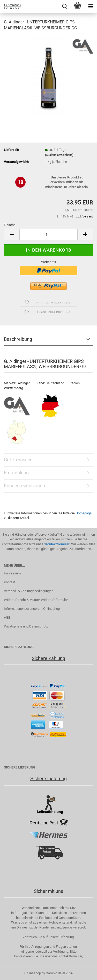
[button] (12, 235)
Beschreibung (18, 339)
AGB (7, 617)
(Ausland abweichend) (59, 155)
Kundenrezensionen (24, 486)
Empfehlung (16, 473)
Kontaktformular (57, 544)
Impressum (12, 573)
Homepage (84, 513)
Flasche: (10, 225)
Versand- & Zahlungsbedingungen (29, 591)
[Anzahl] (48, 235)
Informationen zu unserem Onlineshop (32, 609)
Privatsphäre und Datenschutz (26, 626)
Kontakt (10, 582)
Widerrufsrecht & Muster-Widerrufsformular (36, 600)
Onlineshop (33, 973)
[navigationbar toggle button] (91, 7)
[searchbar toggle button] (65, 7)
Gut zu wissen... (20, 460)
